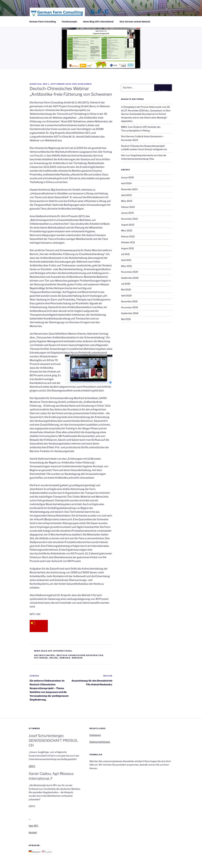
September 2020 (130, 278)
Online (54, 658)
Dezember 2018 (129, 301)
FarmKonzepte (70, 22)
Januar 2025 (127, 177)
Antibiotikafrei (45, 655)
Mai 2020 (126, 290)
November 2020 (130, 272)
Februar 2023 (128, 207)
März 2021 (126, 266)
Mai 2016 (126, 319)
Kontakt (33, 832)
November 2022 (129, 219)
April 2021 (126, 260)
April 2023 (126, 195)
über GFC (33, 826)
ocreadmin (85, 84)
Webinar (77, 658)
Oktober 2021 (128, 242)
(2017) (32, 766)
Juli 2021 (125, 254)
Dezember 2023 (129, 189)
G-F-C (100, 12)
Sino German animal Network (135, 22)
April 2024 (126, 183)
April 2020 (126, 296)
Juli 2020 (126, 284)
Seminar (65, 658)
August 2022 (128, 225)
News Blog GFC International (98, 22)
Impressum (95, 735)
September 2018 (130, 313)
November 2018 (129, 307)
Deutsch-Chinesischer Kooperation (80, 655)
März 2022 (127, 230)
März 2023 (127, 201)
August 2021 (128, 248)
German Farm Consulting (43, 22)
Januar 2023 (127, 213)
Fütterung (41, 658)
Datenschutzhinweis (100, 742)
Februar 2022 (128, 236)
